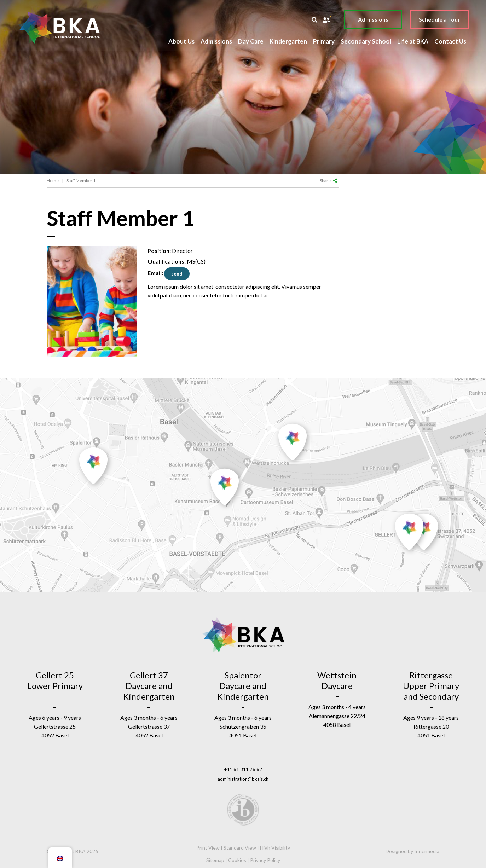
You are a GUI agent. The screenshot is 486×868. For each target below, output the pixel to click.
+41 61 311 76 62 (243, 769)
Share (328, 181)
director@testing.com (177, 274)
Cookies (237, 860)
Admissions (373, 19)
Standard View (240, 848)
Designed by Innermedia (412, 851)
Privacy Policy (265, 860)
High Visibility (275, 848)
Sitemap (215, 860)
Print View (208, 848)
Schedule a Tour (439, 19)
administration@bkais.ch (243, 779)
